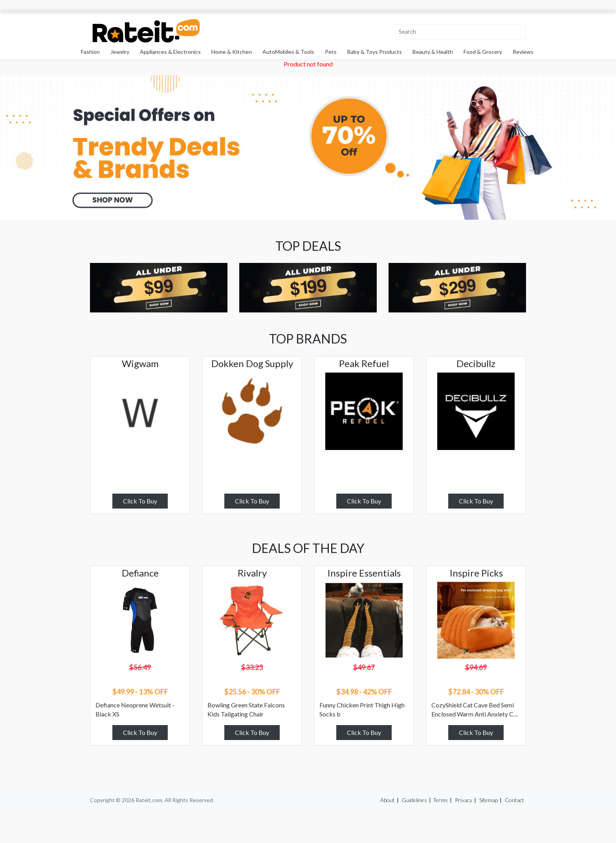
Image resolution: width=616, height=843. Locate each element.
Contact (514, 800)
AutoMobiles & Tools (288, 52)
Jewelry (120, 52)
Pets (331, 52)
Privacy (464, 800)
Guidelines (414, 800)
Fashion (90, 52)
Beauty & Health (433, 52)
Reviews (523, 52)
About (388, 800)
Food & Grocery (483, 52)
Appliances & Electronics (170, 52)
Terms (440, 800)
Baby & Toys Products (375, 52)
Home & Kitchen (232, 52)
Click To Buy (140, 501)
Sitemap (489, 800)
